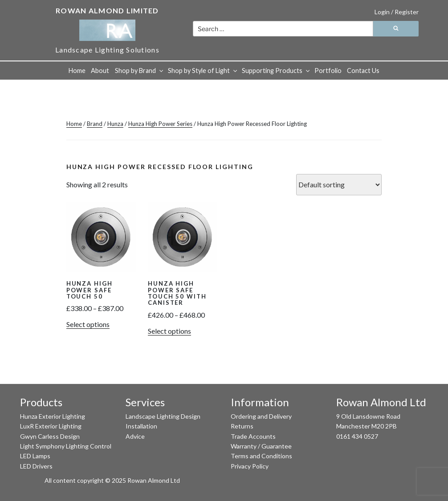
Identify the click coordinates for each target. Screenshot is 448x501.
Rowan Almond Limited (107, 10)
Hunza (115, 124)
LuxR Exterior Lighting (51, 426)
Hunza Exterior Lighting (53, 416)
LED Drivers (36, 466)
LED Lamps (35, 456)
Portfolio (328, 71)
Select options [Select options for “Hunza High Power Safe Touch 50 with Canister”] (169, 331)
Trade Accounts (253, 436)
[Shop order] (339, 185)
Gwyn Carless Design (50, 436)
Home (77, 71)
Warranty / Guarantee (261, 446)
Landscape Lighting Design (163, 416)
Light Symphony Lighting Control (66, 446)
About (100, 71)
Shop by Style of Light (203, 71)
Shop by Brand (140, 71)
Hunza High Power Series (160, 124)
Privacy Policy (250, 466)
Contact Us (363, 71)
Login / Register (397, 12)
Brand (95, 124)
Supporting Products (276, 71)
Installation (141, 426)
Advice (135, 436)
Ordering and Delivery (261, 416)
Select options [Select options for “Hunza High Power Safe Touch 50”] (88, 324)
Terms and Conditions (261, 456)
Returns (242, 426)
